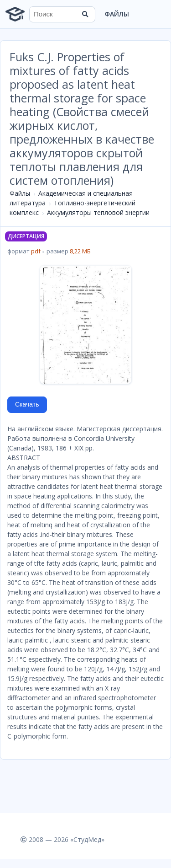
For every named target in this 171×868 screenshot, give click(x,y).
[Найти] (85, 14)
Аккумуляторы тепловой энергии (98, 212)
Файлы (117, 14)
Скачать (27, 404)
